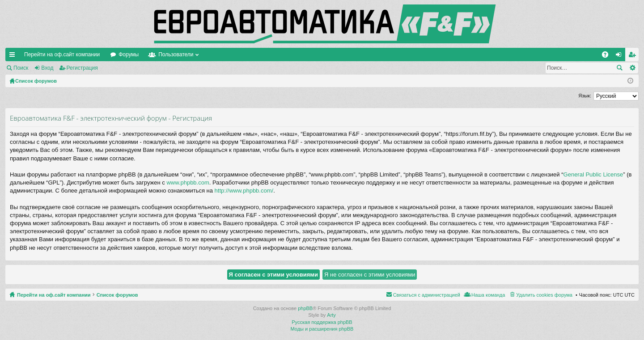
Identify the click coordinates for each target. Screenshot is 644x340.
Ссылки (14, 56)
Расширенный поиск (632, 68)
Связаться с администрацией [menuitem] (427, 295)
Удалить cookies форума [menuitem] (544, 295)
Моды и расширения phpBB (322, 329)
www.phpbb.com (188, 183)
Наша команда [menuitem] (488, 295)
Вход (47, 68)
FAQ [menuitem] (608, 56)
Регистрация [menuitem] (634, 56)
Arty (331, 315)
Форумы (129, 55)
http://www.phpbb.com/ (244, 191)
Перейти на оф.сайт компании (62, 55)
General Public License (593, 174)
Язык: (585, 96)
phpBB (305, 308)
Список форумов (117, 295)
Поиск (21, 68)
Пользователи (176, 55)
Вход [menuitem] (621, 56)
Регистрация (82, 68)
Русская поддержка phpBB (322, 322)
